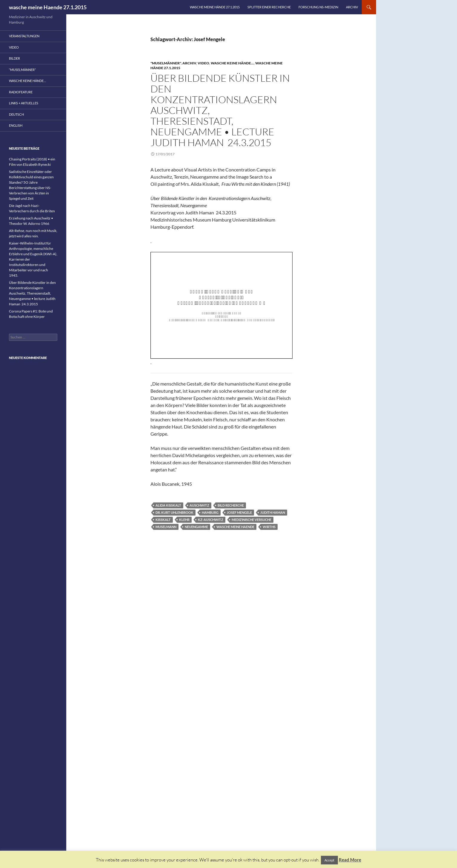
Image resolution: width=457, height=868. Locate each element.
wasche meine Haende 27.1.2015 (48, 7)
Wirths (269, 527)
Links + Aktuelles (24, 103)
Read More (350, 860)
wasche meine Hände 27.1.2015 (215, 7)
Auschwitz (199, 505)
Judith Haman (273, 512)
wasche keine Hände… (27, 81)
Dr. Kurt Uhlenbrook (174, 512)
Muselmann (166, 527)
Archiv (352, 7)
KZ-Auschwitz (211, 520)
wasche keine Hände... (232, 63)
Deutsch (16, 114)
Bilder (14, 58)
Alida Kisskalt (168, 505)
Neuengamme (196, 527)
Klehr (184, 520)
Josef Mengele (239, 512)
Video (203, 63)
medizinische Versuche (251, 520)
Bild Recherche (231, 505)
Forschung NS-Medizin (318, 7)
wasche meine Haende (235, 527)
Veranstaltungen (24, 36)
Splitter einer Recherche (269, 7)
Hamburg (210, 512)
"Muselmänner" (166, 63)
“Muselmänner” (22, 70)
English (16, 125)
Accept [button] (329, 860)
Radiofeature (21, 92)
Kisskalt (163, 520)
